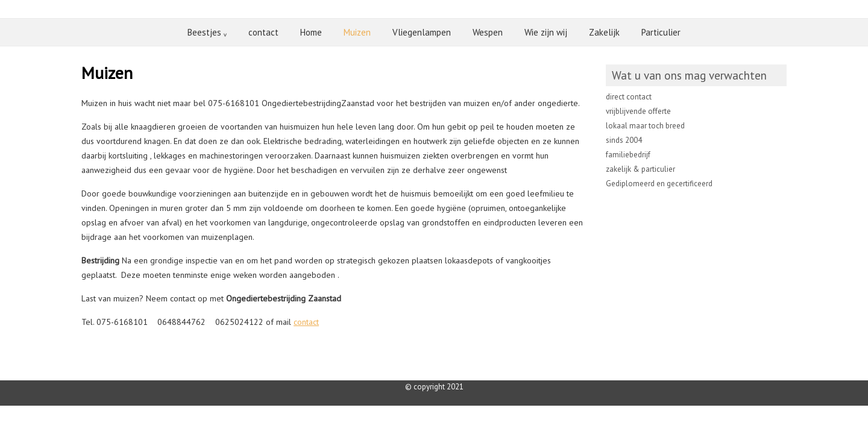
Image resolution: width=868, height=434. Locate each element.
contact (263, 32)
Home (311, 32)
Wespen (488, 32)
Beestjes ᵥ (207, 32)
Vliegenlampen (422, 32)
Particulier (661, 32)
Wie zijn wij (546, 32)
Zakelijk (604, 32)
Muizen (357, 32)
